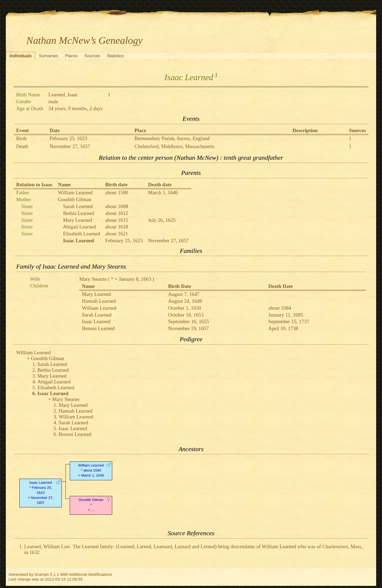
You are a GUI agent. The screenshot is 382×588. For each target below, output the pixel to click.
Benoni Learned (98, 328)
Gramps (42, 574)
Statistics (115, 56)
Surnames (48, 56)
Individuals (21, 56)
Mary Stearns (93, 279)
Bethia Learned (79, 213)
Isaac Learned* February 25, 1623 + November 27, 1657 (41, 492)
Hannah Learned (99, 301)
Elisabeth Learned (82, 234)
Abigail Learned (79, 227)
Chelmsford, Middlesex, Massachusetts (175, 146)
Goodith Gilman (75, 199)
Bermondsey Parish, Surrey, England (172, 138)
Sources (92, 56)
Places (71, 56)
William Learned (75, 193)
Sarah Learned (78, 206)
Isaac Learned (96, 321)
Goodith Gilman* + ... (91, 505)
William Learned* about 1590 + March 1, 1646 (91, 470)
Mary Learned (78, 220)
